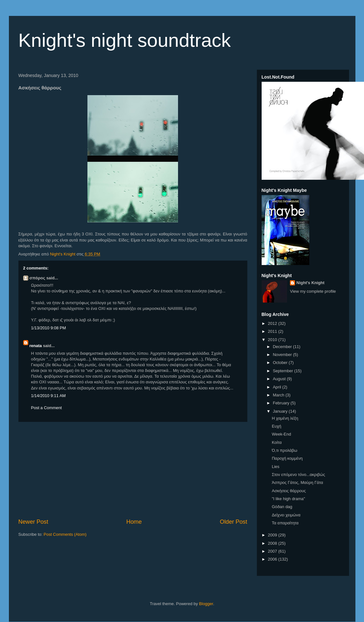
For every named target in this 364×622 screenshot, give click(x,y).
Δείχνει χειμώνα (286, 515)
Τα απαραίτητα (285, 523)
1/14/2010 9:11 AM (48, 396)
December (283, 347)
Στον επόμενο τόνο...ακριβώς (298, 475)
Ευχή (277, 426)
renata (36, 346)
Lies (276, 467)
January (281, 411)
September (283, 371)
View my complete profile (313, 291)
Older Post (234, 522)
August (280, 379)
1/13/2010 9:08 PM (49, 328)
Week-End (281, 434)
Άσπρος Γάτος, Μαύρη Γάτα (297, 482)
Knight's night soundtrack (125, 40)
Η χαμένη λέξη (285, 418)
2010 (273, 340)
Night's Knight (310, 283)
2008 (273, 543)
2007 (273, 551)
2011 (273, 331)
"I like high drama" (288, 499)
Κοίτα (277, 442)
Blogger (206, 604)
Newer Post (33, 522)
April (278, 387)
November (283, 355)
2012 (273, 323)
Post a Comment (47, 408)
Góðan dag (282, 507)
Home (134, 522)
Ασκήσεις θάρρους (289, 491)
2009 (273, 535)
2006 (273, 559)
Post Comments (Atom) (65, 534)
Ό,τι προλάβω (285, 450)
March (279, 395)
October (281, 363)
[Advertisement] (133, 470)
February (282, 403)
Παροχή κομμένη (287, 458)
